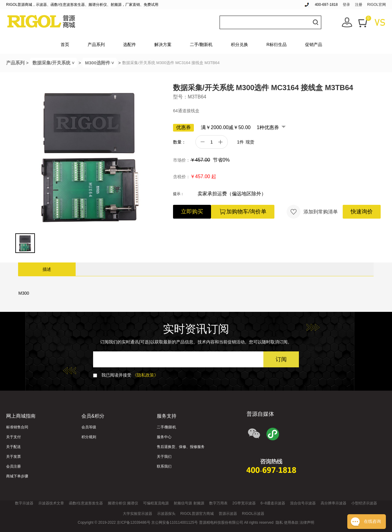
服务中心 (164, 437)
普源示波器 (228, 514)
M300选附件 (101, 63)
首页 (65, 44)
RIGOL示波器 (253, 514)
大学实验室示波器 (138, 514)
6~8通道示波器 (273, 503)
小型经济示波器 (364, 503)
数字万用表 (218, 503)
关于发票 (13, 457)
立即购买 (192, 212)
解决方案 (163, 44)
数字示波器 (24, 503)
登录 (346, 5)
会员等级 (89, 427)
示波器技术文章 (51, 503)
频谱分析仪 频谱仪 (123, 503)
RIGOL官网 (377, 5)
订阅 (281, 359)
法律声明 (307, 522)
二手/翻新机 (201, 44)
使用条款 (291, 522)
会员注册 (13, 466)
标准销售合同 (17, 427)
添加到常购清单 (312, 212)
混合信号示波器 (303, 503)
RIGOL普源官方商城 (197, 514)
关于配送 (13, 447)
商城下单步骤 (17, 476)
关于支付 (13, 437)
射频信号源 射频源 (189, 503)
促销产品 (314, 44)
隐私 (279, 522)
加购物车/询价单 (243, 212)
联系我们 (164, 466)
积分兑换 (239, 44)
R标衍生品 (277, 44)
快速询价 (362, 212)
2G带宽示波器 (244, 503)
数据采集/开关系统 (55, 63)
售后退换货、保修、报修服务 (181, 447)
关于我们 (164, 457)
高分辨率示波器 (334, 503)
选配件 (130, 44)
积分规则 (89, 437)
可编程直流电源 (156, 503)
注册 (359, 5)
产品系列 (96, 44)
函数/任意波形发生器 (86, 503)
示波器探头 (166, 514)
